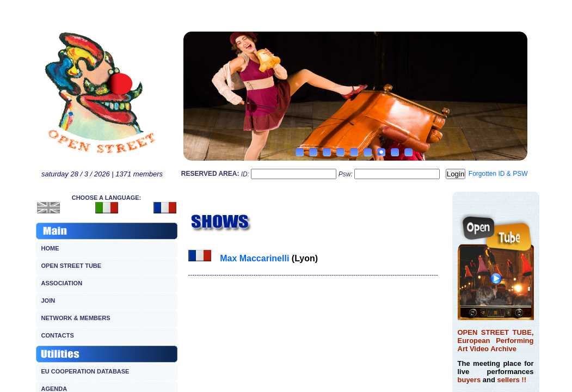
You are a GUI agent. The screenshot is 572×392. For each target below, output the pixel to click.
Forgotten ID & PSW (498, 174)
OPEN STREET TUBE (72, 266)
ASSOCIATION (62, 283)
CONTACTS (58, 335)
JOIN (48, 301)
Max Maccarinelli (254, 258)
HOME (50, 248)
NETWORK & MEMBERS (76, 318)
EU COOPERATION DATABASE (85, 371)
